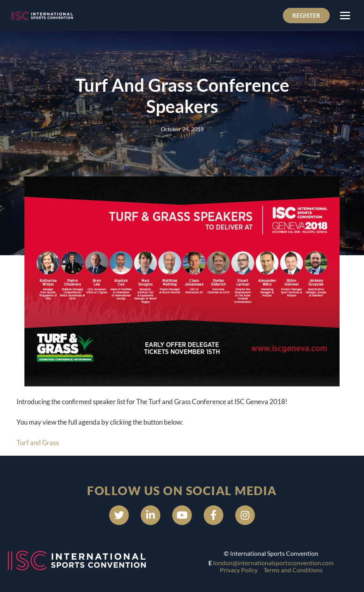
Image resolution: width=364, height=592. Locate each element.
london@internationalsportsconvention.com (273, 563)
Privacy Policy (239, 570)
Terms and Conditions (293, 570)
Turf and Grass (38, 443)
